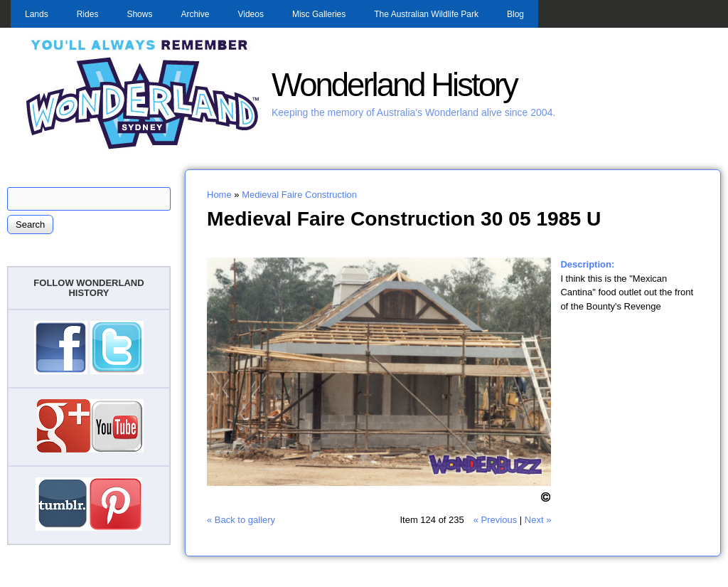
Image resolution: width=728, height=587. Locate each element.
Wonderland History (394, 85)
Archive (195, 14)
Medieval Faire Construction (299, 195)
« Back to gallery (241, 520)
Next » (538, 520)
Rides (88, 14)
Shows (139, 14)
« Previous (495, 520)
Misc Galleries (319, 14)
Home (219, 195)
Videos (250, 14)
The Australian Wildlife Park (426, 14)
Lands (37, 14)
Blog (515, 14)
